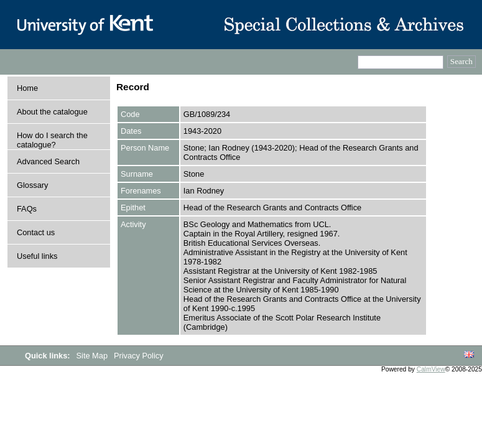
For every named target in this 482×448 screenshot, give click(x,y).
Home (27, 88)
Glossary (33, 185)
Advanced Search (48, 161)
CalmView (431, 369)
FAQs (27, 209)
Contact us (36, 232)
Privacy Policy (139, 356)
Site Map (93, 356)
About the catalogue (52, 112)
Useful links (37, 256)
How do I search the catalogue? (52, 140)
